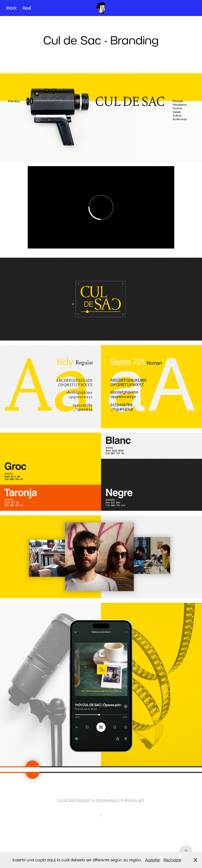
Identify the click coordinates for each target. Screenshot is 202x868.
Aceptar (153, 860)
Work (11, 8)
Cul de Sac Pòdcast (74, 800)
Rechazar (172, 860)
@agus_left (134, 800)
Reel (27, 8)
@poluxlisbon (108, 800)
